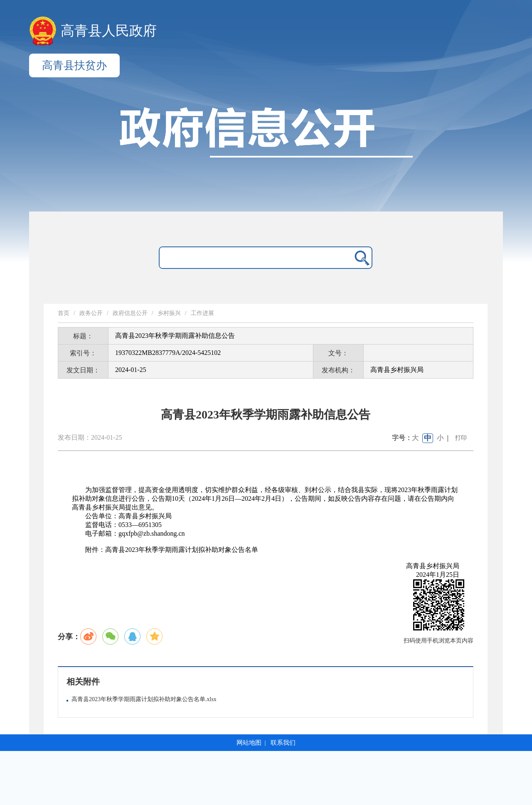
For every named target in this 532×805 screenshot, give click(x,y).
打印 (461, 438)
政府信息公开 (130, 313)
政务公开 (91, 313)
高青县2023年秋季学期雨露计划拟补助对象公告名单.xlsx (144, 699)
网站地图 (249, 743)
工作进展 (202, 313)
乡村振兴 (169, 313)
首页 (64, 313)
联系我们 (283, 743)
